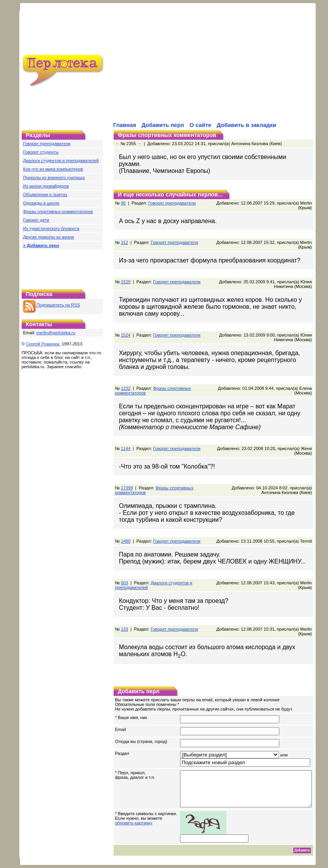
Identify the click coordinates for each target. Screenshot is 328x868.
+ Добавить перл (41, 245)
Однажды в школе (41, 203)
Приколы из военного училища (54, 178)
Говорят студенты (41, 152)
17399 (127, 481)
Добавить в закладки (246, 125)
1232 (126, 381)
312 (125, 235)
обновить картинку (134, 823)
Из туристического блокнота (51, 228)
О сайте (201, 125)
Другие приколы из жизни (49, 237)
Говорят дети (36, 220)
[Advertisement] (195, 67)
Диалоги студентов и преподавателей (61, 161)
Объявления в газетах (45, 195)
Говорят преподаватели (47, 144)
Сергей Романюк (43, 344)
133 (125, 622)
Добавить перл (163, 125)
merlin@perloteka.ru (56, 333)
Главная (125, 125)
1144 (126, 442)
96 (123, 196)
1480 (126, 534)
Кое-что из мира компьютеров (53, 169)
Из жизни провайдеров (46, 186)
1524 (126, 328)
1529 (126, 275)
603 (125, 576)
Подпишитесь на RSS (52, 305)
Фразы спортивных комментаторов (58, 212)
